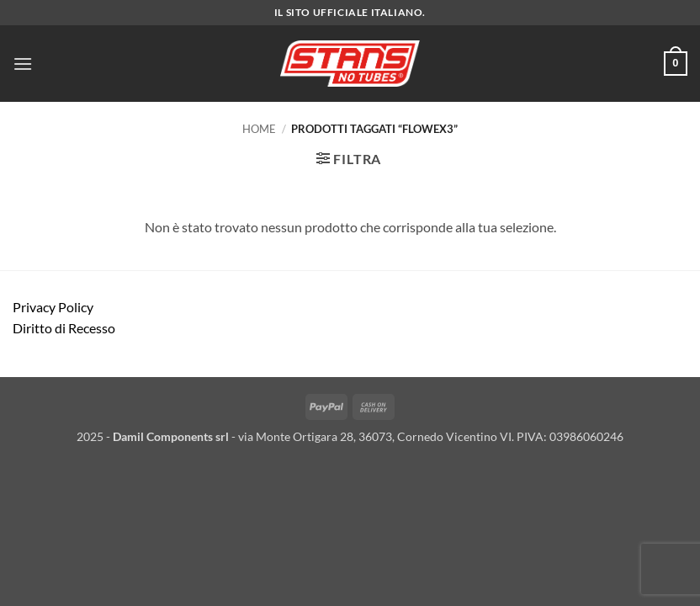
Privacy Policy (53, 307)
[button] (23, 64)
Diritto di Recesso (64, 328)
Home (259, 129)
